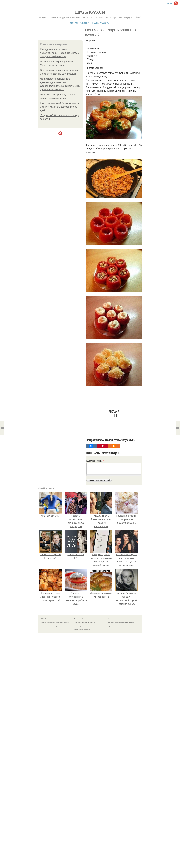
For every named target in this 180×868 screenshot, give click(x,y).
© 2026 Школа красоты (49, 619)
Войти (169, 3)
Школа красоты (90, 12)
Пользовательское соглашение (92, 619)
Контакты (77, 619)
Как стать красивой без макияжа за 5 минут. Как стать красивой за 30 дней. (60, 107)
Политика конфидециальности (85, 622)
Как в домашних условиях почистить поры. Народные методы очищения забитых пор (60, 53)
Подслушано (100, 22)
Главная (72, 22)
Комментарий (95, 461)
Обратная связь (113, 619)
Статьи (85, 22)
